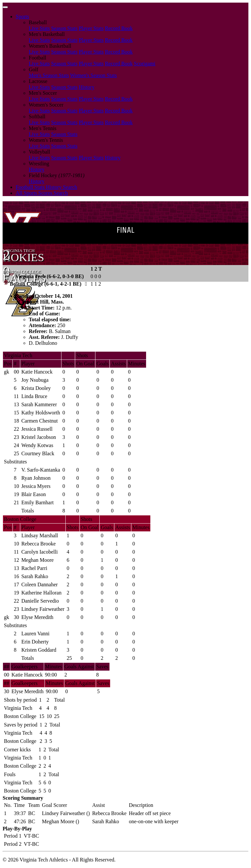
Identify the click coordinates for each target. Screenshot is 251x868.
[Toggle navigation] (5, 7)
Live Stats (39, 28)
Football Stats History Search (46, 187)
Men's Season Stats (49, 75)
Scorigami (145, 64)
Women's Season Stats (94, 75)
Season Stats (64, 28)
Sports (22, 17)
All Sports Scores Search (42, 193)
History (87, 87)
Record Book (119, 28)
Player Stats (91, 28)
